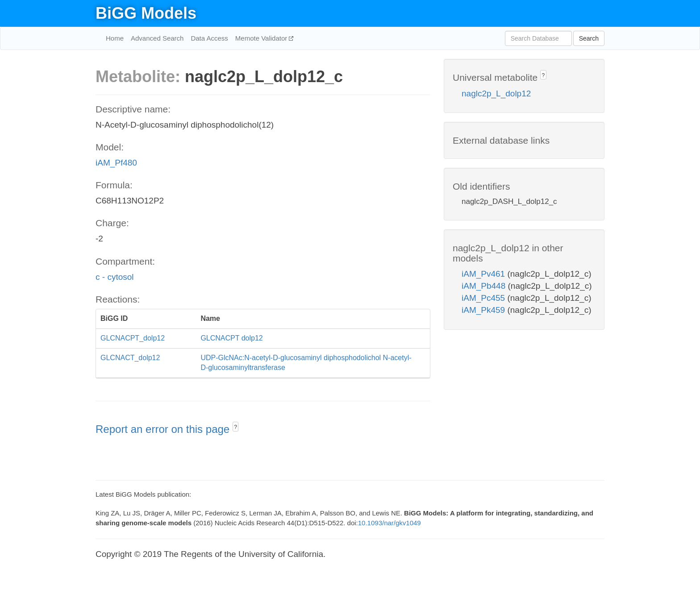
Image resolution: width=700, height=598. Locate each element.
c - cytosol (115, 277)
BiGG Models (146, 13)
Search (589, 38)
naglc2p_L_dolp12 (496, 93)
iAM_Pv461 (484, 274)
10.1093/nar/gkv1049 (390, 523)
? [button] (235, 427)
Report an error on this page (164, 429)
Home (115, 38)
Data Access (209, 38)
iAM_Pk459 (484, 310)
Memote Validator (262, 38)
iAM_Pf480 (116, 163)
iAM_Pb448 (485, 286)
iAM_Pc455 (484, 298)
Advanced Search (157, 38)
